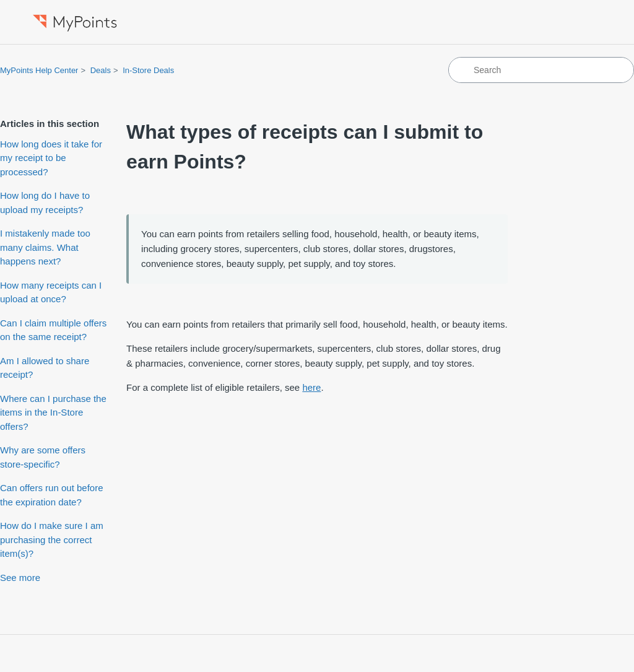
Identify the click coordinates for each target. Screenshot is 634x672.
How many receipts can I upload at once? (51, 292)
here (311, 387)
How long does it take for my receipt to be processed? (51, 158)
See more (20, 578)
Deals (101, 70)
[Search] (541, 70)
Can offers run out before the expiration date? (52, 495)
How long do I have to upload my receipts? (45, 203)
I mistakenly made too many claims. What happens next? (45, 247)
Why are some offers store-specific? (43, 457)
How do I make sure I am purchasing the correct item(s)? (52, 539)
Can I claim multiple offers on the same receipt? (53, 330)
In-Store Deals (148, 70)
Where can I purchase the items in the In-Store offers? (53, 412)
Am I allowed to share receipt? (45, 368)
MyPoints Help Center (39, 70)
